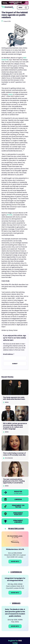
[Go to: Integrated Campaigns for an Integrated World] (15, 586)
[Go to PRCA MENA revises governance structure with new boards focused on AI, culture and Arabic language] (15, 420)
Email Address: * (9, 354)
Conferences (16, 572)
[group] (15, 3)
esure (10, 94)
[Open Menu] (23, 8)
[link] (15, 3)
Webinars (16, 603)
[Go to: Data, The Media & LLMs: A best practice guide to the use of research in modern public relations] (15, 618)
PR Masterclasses (16, 529)
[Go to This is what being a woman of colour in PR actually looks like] (15, 448)
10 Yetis (10, 215)
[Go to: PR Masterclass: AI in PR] (15, 549)
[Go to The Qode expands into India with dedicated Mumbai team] (15, 392)
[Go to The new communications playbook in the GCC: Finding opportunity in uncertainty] (15, 475)
